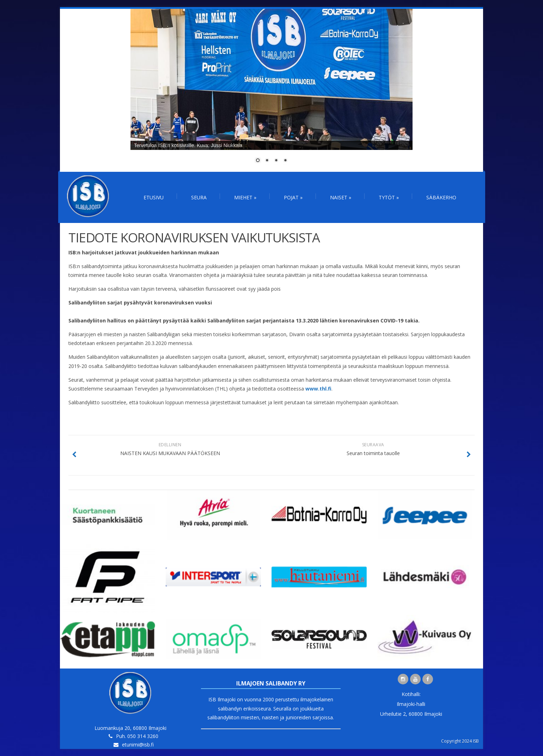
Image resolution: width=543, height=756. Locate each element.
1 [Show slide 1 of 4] (258, 161)
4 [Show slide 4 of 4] (285, 161)
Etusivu (154, 197)
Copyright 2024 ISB (460, 741)
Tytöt (389, 197)
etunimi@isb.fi (138, 745)
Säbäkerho (441, 197)
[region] (271, 90)
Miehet (245, 197)
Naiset (341, 197)
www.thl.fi (318, 389)
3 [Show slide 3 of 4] (276, 161)
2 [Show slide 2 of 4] (267, 161)
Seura (199, 197)
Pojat (293, 197)
